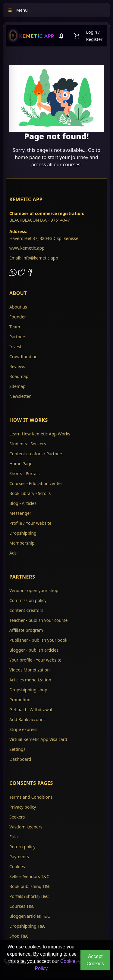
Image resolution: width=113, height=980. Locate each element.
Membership (22, 543)
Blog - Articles (23, 503)
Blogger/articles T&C (30, 916)
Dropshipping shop (28, 690)
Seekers (17, 817)
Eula (14, 837)
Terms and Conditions (31, 797)
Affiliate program (26, 630)
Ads (13, 553)
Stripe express (23, 729)
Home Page (21, 464)
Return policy (22, 847)
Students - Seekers (28, 444)
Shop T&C (19, 936)
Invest (15, 347)
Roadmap (19, 376)
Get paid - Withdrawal (31, 710)
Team (15, 327)
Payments (19, 857)
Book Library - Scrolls (30, 493)
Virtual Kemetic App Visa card (38, 739)
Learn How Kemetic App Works (40, 434)
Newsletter (20, 396)
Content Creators (26, 610)
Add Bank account (27, 719)
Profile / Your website (30, 523)
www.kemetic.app (27, 248)
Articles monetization (30, 680)
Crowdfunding (24, 356)
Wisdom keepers (26, 827)
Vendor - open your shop (34, 590)
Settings (17, 749)
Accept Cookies (95, 960)
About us (18, 307)
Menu (18, 10)
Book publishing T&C (30, 886)
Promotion (20, 700)
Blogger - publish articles (34, 650)
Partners (18, 337)
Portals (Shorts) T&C (29, 896)
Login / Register (94, 36)
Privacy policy (23, 807)
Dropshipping (23, 533)
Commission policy (28, 600)
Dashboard (20, 759)
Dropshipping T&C (27, 926)
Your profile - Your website (35, 660)
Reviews (17, 366)
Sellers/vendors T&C (29, 876)
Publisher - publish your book (38, 640)
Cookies (17, 866)
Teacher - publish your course (38, 620)
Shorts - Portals (24, 473)
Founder (18, 317)
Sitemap (17, 386)
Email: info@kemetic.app (34, 258)
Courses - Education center (36, 483)
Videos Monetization (30, 670)
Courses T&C (22, 906)
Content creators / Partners (36, 454)
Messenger (20, 513)
